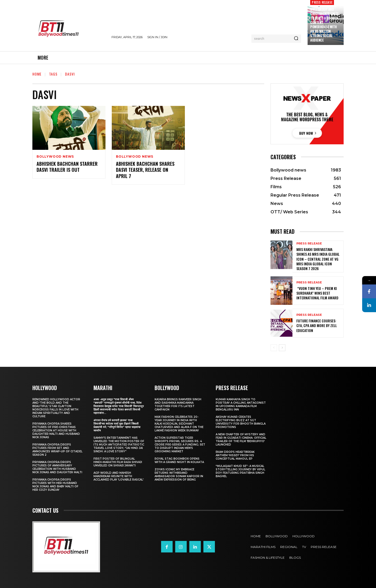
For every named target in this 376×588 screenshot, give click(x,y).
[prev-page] (274, 348)
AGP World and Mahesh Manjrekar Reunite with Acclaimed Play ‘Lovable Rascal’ (119, 476)
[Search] (296, 39)
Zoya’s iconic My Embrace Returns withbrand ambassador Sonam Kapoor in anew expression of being (179, 475)
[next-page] (282, 348)
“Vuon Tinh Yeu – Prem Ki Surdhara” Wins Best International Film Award (317, 293)
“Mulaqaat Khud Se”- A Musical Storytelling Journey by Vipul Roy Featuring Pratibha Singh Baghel (240, 471)
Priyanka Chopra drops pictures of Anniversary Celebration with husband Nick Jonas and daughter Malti (57, 467)
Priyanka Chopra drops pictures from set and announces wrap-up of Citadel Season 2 (57, 450)
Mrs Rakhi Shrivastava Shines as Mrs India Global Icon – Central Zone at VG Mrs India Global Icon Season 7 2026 (318, 259)
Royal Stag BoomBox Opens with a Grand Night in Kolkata (179, 460)
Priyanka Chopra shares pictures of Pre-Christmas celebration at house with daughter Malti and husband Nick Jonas (56, 430)
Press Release (309, 244)
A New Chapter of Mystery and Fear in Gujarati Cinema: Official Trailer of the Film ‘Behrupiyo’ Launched (241, 439)
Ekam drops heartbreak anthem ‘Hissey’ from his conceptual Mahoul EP (235, 455)
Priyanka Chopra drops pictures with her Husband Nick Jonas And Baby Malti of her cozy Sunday (55, 485)
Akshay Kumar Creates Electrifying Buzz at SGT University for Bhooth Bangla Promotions (241, 422)
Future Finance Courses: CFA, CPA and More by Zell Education (317, 325)
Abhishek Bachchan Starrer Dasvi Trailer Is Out (67, 167)
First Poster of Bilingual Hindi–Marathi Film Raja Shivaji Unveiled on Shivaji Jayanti (118, 462)
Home (37, 74)
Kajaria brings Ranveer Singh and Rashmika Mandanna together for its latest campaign (178, 404)
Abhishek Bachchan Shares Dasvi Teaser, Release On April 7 (145, 170)
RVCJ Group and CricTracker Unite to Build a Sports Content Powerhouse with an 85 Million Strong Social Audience (324, 25)
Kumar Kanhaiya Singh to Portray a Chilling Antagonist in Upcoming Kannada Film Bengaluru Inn (241, 404)
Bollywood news (55, 157)
